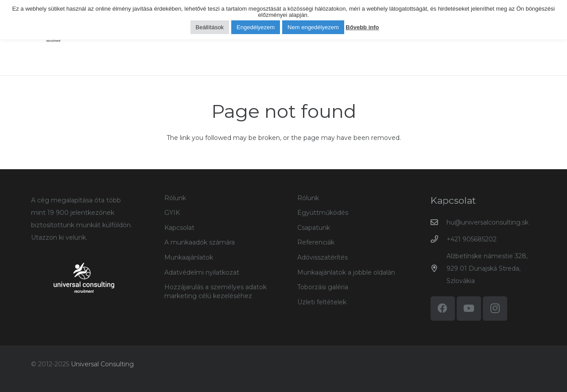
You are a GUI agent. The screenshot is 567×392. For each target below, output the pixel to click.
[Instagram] (495, 309)
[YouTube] (469, 309)
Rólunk (175, 198)
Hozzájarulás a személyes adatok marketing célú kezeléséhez (216, 291)
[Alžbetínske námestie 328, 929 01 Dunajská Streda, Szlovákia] (439, 269)
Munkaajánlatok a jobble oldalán (346, 272)
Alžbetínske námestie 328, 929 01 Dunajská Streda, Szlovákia (487, 268)
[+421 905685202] (439, 239)
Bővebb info (362, 27)
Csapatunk (314, 228)
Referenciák (316, 242)
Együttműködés (323, 213)
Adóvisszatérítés (322, 257)
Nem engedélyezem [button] (313, 27)
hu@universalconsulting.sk (487, 222)
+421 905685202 (472, 239)
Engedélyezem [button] (256, 27)
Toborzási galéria (323, 287)
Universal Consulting (102, 364)
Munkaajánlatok (189, 257)
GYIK (172, 213)
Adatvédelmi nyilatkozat (202, 272)
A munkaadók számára (200, 242)
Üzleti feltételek (322, 302)
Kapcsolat (179, 228)
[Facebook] (443, 309)
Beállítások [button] (210, 27)
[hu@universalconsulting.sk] (439, 223)
